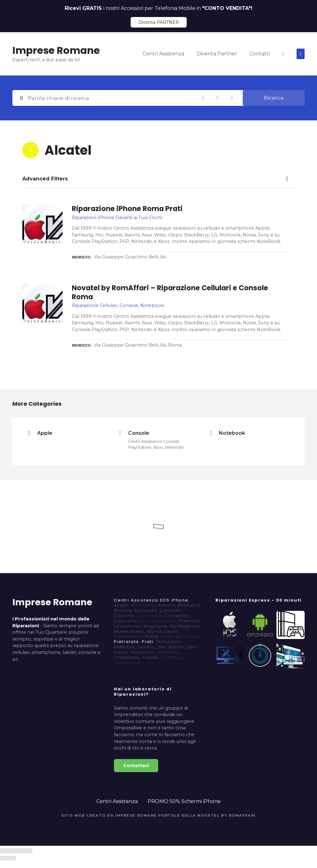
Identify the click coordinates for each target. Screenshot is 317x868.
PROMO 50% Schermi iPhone (184, 801)
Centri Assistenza (163, 54)
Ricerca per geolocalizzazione (232, 98)
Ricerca (274, 98)
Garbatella (163, 621)
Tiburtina (168, 652)
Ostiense (171, 636)
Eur (143, 621)
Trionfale (172, 657)
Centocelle (150, 616)
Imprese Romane (56, 50)
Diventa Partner (217, 54)
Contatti (260, 54)
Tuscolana (127, 663)
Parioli (191, 636)
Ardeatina (143, 605)
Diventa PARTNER (159, 22)
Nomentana (128, 636)
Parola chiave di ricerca (21, 98)
